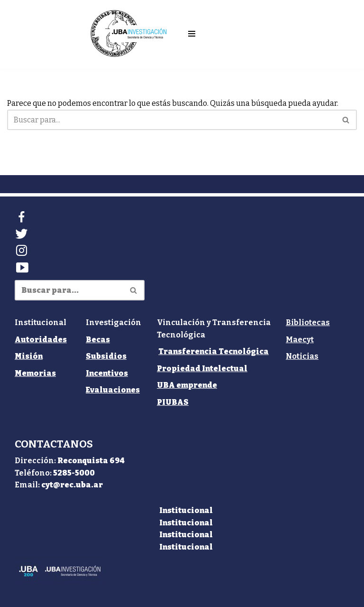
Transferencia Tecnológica (214, 351)
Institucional (186, 510)
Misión (29, 356)
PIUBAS (173, 402)
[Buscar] (171, 120)
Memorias (35, 373)
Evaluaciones (113, 390)
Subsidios (106, 356)
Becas (98, 340)
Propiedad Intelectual (202, 369)
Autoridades (41, 340)
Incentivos (107, 373)
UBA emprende (187, 385)
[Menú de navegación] (192, 34)
